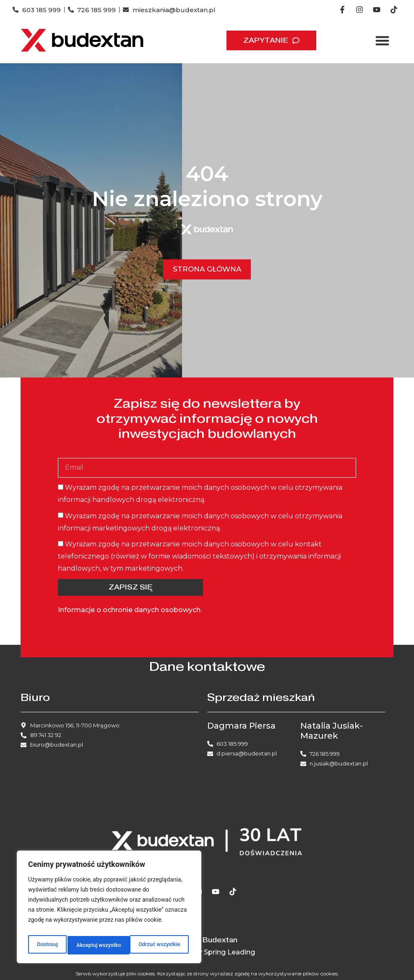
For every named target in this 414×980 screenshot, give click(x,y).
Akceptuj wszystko (159, 945)
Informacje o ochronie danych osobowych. (130, 610)
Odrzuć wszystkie (96, 945)
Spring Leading (229, 952)
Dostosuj (46, 945)
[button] (382, 40)
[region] (109, 909)
